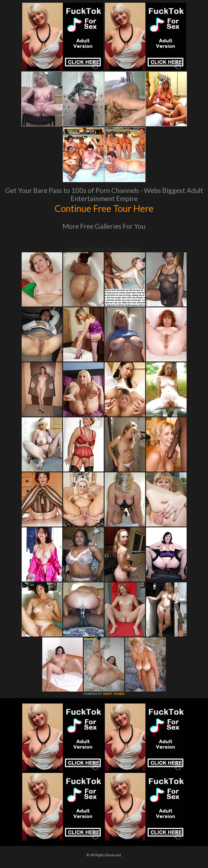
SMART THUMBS (114, 694)
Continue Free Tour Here (104, 208)
